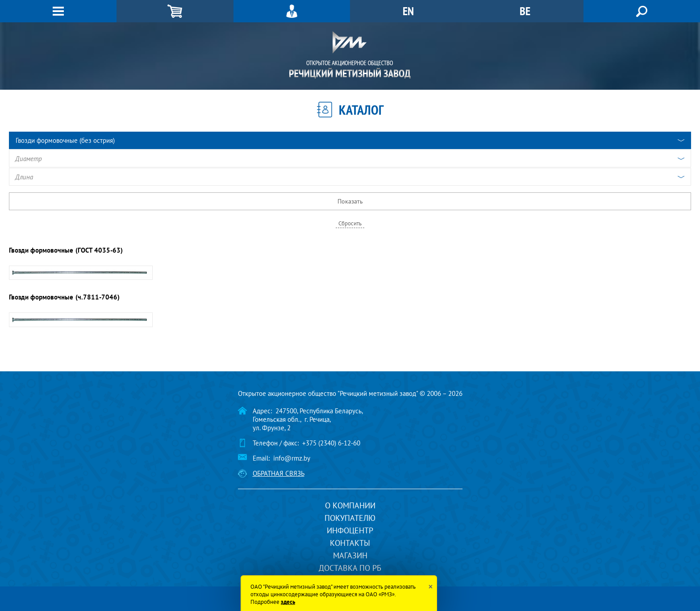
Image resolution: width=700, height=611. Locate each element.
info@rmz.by (292, 458)
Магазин (350, 555)
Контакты (350, 543)
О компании (350, 505)
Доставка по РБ (350, 568)
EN (408, 11)
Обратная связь (279, 473)
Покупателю (350, 518)
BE (525, 11)
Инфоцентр (350, 530)
